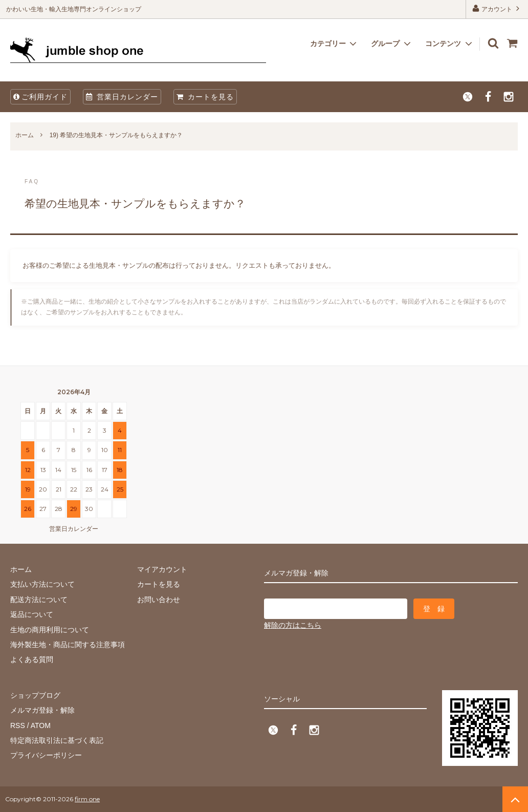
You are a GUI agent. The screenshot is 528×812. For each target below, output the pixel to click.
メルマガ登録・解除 (42, 710)
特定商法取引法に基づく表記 (57, 740)
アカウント (497, 8)
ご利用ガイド (40, 97)
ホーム (25, 135)
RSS (18, 725)
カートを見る (205, 97)
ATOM (41, 725)
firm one (87, 799)
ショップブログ (35, 695)
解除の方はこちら (293, 625)
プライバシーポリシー (46, 755)
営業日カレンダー (122, 97)
